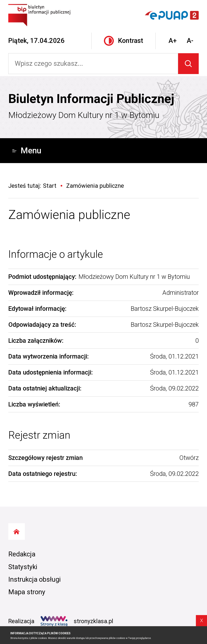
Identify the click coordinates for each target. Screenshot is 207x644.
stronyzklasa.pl (77, 621)
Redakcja (22, 554)
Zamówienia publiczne (69, 215)
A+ (173, 41)
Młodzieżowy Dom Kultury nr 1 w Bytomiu (84, 115)
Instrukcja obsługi (34, 579)
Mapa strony (27, 592)
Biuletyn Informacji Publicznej (91, 99)
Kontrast (124, 41)
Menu (27, 151)
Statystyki (23, 567)
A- (190, 41)
